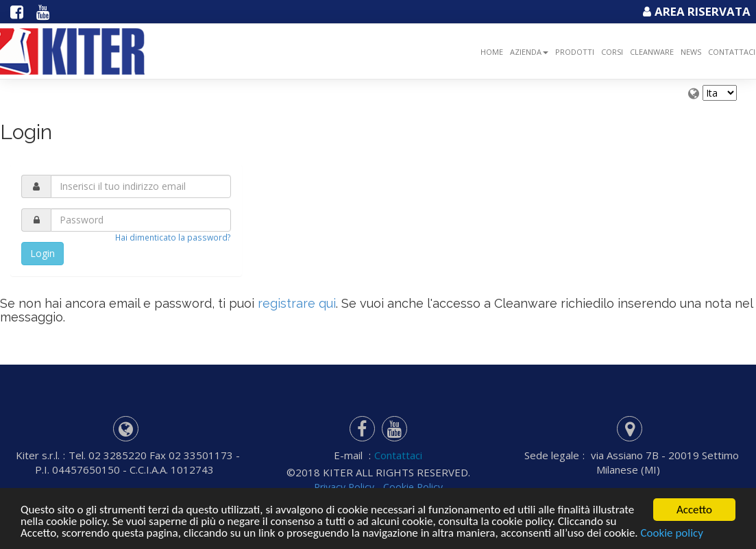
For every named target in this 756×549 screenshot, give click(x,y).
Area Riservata (695, 11)
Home (492, 52)
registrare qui (297, 303)
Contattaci (398, 455)
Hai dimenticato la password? (173, 237)
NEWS (691, 52)
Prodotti (575, 52)
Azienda (529, 52)
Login (42, 253)
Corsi (612, 52)
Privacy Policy (343, 487)
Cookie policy (672, 538)
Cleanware (652, 52)
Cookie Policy (412, 487)
